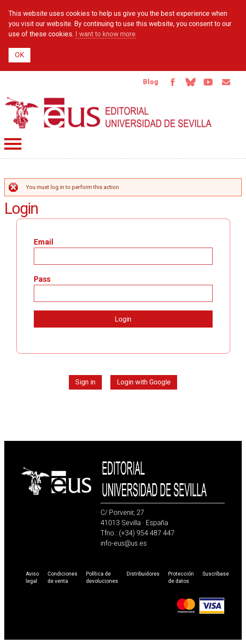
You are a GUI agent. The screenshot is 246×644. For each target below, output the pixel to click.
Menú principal (13, 144)
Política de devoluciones (102, 578)
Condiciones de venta (62, 578)
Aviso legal (32, 578)
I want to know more (105, 34)
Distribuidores (143, 574)
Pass (42, 279)
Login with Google (144, 382)
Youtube (208, 82)
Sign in (85, 382)
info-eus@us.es (124, 543)
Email (226, 82)
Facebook (172, 82)
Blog (151, 82)
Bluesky (190, 82)
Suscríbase (216, 574)
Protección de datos (181, 578)
